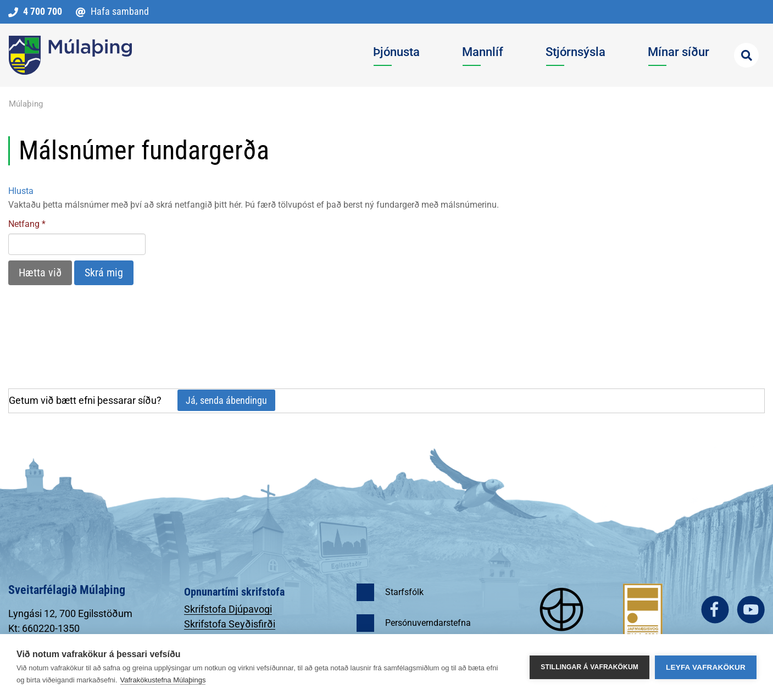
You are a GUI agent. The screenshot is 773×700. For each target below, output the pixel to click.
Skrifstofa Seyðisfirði (230, 624)
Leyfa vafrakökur (706, 667)
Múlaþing (26, 104)
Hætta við (40, 273)
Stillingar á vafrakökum (590, 667)
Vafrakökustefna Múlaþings (163, 680)
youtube (751, 610)
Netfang (24, 224)
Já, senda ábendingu (226, 400)
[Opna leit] (746, 55)
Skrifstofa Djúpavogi (228, 609)
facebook (715, 610)
